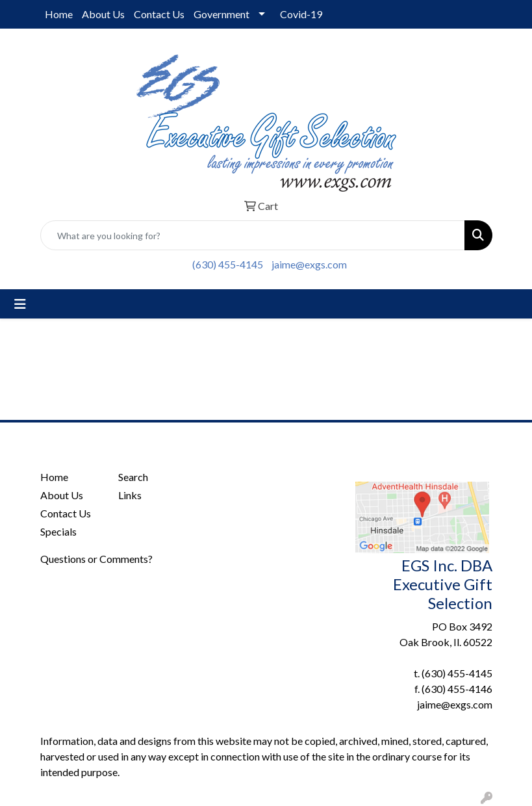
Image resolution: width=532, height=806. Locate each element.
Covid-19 (301, 14)
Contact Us (159, 14)
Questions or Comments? (96, 559)
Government (222, 14)
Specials (58, 531)
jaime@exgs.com (309, 264)
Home (59, 14)
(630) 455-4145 (228, 264)
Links (130, 495)
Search (133, 477)
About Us (103, 14)
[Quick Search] (253, 235)
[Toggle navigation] (20, 304)
